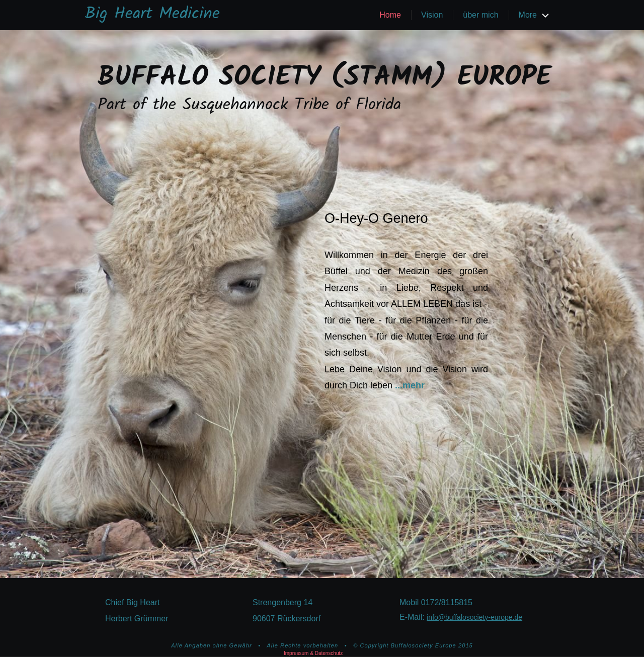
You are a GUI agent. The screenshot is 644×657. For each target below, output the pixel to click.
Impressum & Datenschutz (313, 653)
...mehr (410, 385)
